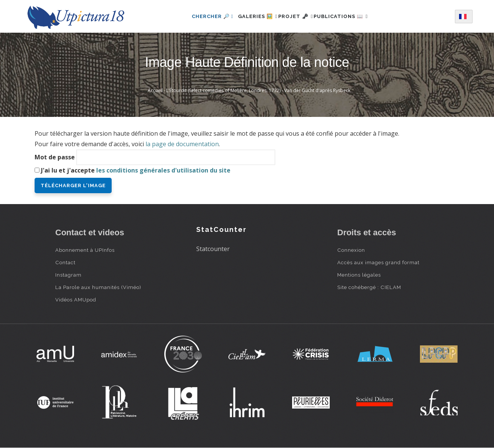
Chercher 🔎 (200, 16)
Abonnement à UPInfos (85, 250)
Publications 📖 (349, 16)
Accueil (155, 90)
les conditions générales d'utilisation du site (163, 170)
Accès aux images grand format (378, 262)
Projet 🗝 (296, 16)
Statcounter (213, 249)
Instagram (68, 275)
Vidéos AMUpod (76, 300)
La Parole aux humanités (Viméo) (98, 287)
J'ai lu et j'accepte (136, 170)
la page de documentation (182, 144)
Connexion (351, 250)
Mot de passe (55, 157)
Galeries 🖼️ (249, 16)
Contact (65, 262)
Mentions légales (359, 275)
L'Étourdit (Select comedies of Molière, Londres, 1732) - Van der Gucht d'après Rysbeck (258, 90)
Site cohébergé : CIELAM (369, 287)
